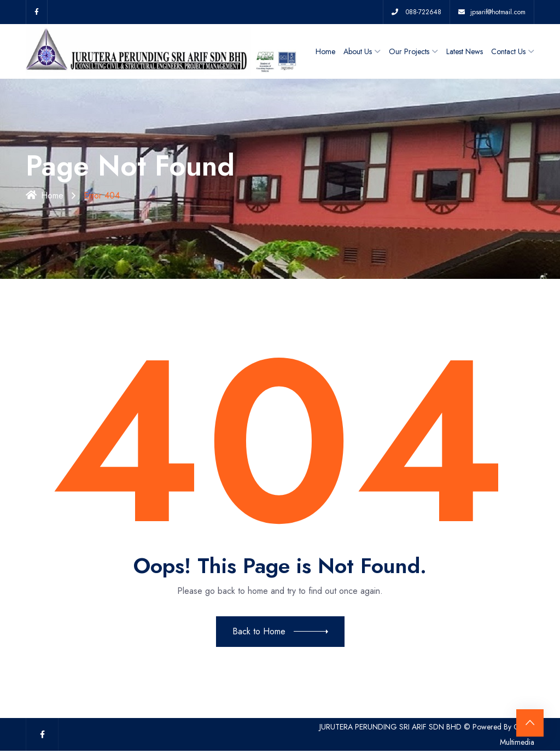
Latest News (465, 51)
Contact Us (508, 51)
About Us (358, 51)
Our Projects (409, 51)
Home (325, 51)
